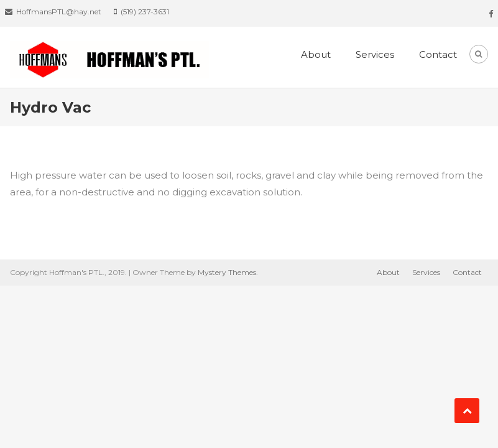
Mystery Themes (227, 272)
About (316, 54)
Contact (438, 54)
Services (375, 54)
